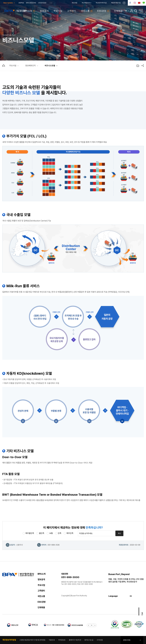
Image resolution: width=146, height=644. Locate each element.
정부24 (33, 625)
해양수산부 (13, 625)
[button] (88, 625)
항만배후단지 (30, 66)
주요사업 (13, 66)
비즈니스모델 (50, 66)
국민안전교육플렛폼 (75, 625)
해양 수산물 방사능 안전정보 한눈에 (54, 625)
